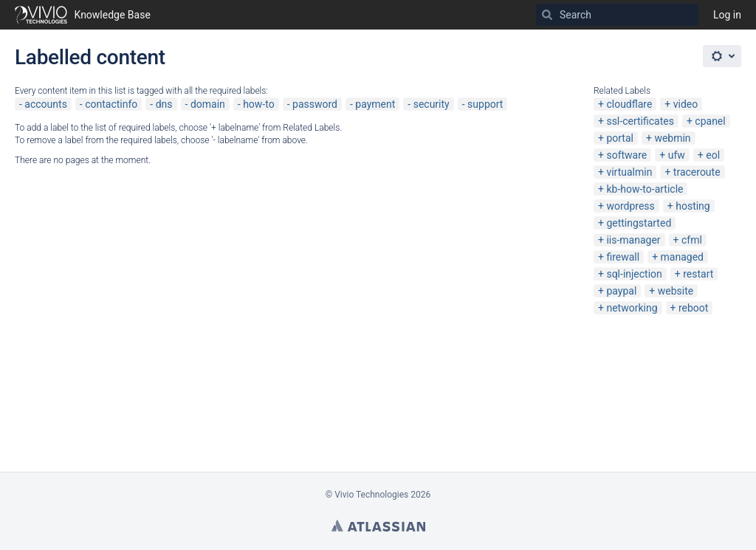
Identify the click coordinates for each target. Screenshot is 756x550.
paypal (621, 291)
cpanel (710, 121)
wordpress (630, 206)
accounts (46, 104)
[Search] (547, 15)
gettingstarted (639, 223)
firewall (623, 257)
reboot (693, 308)
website (676, 291)
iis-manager (633, 240)
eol (713, 155)
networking (632, 308)
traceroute (697, 172)
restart (698, 274)
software (626, 155)
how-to (259, 104)
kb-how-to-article (645, 189)
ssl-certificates (640, 121)
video (686, 104)
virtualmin (629, 172)
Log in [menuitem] (727, 15)
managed (682, 257)
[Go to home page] (83, 15)
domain (208, 104)
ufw (677, 155)
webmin (672, 138)
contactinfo (111, 104)
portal (620, 138)
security (432, 104)
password (315, 104)
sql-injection (634, 274)
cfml (692, 240)
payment (375, 104)
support (485, 104)
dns (164, 104)
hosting (693, 206)
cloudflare (629, 104)
